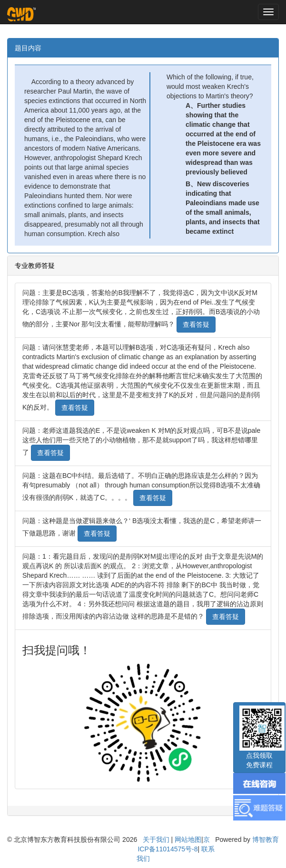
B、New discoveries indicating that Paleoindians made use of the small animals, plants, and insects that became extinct (223, 208)
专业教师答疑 (35, 266)
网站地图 (188, 839)
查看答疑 (196, 324)
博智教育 (266, 839)
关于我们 (156, 839)
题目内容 (28, 48)
